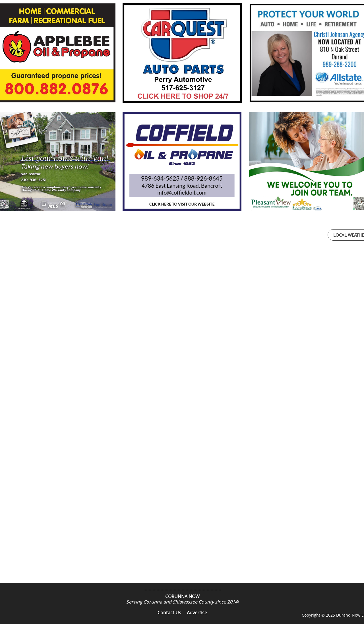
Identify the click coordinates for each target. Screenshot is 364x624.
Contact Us (169, 613)
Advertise (197, 613)
